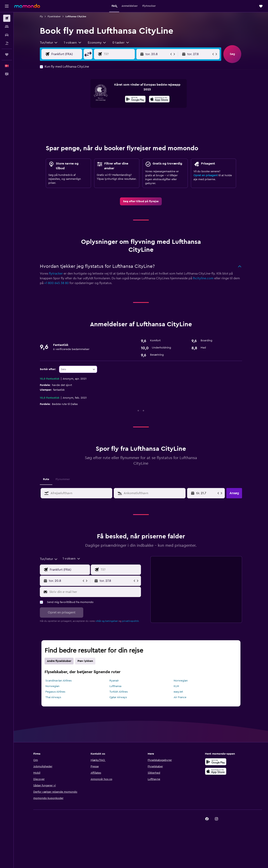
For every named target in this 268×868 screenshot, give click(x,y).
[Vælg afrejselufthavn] (66, 54)
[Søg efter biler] (7, 35)
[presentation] (159, 99)
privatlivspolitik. (131, 621)
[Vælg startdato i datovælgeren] (206, 493)
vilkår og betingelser (107, 621)
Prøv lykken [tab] (85, 661)
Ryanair (114, 681)
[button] (7, 6)
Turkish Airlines (119, 692)
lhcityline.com (203, 278)
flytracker (56, 274)
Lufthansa (115, 686)
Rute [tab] (46, 479)
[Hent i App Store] (159, 100)
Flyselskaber (54, 16)
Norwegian (181, 681)
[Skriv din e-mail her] (94, 592)
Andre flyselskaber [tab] (59, 661)
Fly (41, 16)
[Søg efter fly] (7, 18)
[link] (141, 201)
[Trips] (7, 55)
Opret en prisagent (206, 175)
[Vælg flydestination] (118, 54)
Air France (180, 697)
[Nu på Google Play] (135, 100)
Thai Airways (53, 697)
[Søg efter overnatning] (7, 27)
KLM (176, 686)
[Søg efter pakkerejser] (7, 43)
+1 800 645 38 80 (56, 283)
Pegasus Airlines (55, 692)
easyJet (178, 692)
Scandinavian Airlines (58, 681)
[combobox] (49, 43)
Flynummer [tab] (63, 479)
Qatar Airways (118, 697)
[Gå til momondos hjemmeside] (27, 6)
